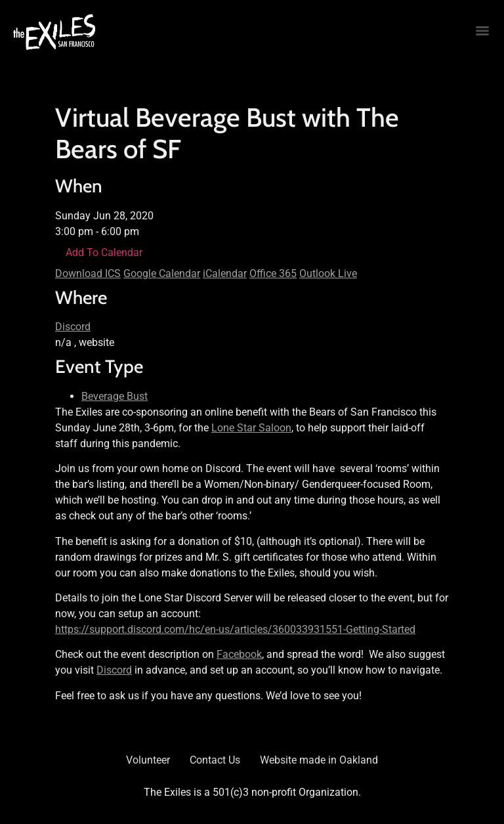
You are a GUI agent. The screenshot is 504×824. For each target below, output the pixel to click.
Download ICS (88, 273)
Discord (73, 327)
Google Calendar (162, 273)
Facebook (239, 654)
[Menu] (482, 31)
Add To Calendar (104, 252)
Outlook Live (328, 273)
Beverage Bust (115, 396)
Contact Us (215, 760)
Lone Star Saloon (251, 428)
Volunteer (148, 760)
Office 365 (273, 273)
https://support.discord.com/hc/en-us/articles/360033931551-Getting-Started (235, 629)
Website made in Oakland (319, 760)
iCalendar (225, 273)
